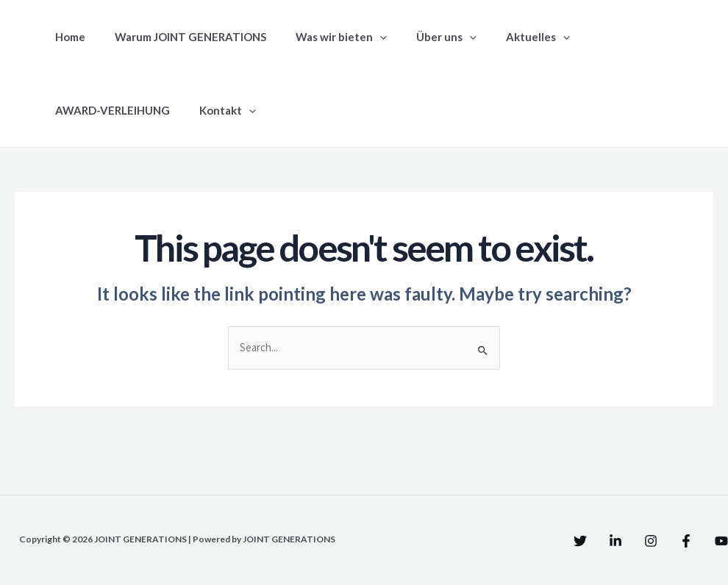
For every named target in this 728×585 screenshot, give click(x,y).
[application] (361, 37)
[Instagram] (621, 542)
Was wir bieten (323, 37)
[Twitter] (521, 542)
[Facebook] (671, 542)
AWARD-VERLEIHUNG (616, 37)
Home (67, 37)
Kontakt (80, 110)
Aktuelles (505, 37)
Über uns (421, 37)
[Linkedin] (571, 542)
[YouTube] (721, 542)
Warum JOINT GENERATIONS (179, 37)
